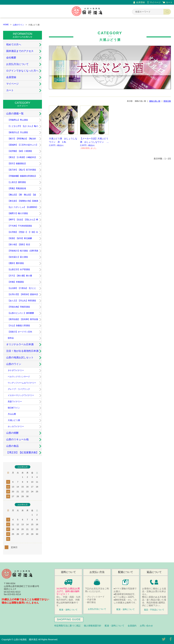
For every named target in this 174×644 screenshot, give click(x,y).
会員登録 (140, 2)
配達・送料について (68, 610)
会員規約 (132, 626)
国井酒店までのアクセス (20, 51)
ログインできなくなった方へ (22, 71)
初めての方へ (14, 44)
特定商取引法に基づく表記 (67, 626)
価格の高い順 (155, 101)
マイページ (155, 2)
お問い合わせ (146, 626)
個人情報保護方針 (93, 626)
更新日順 (167, 101)
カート (169, 2)
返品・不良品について (154, 610)
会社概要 (11, 58)
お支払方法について (17, 64)
